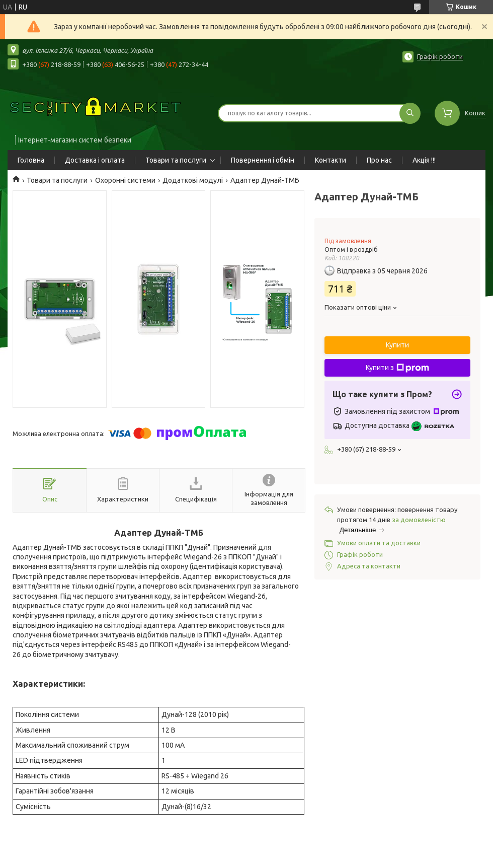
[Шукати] (410, 113)
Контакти (331, 160)
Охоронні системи (125, 180)
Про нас (379, 160)
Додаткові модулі (193, 180)
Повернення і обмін (263, 160)
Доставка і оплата (95, 160)
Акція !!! (424, 160)
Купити (397, 345)
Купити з (397, 368)
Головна (31, 160)
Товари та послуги (176, 160)
